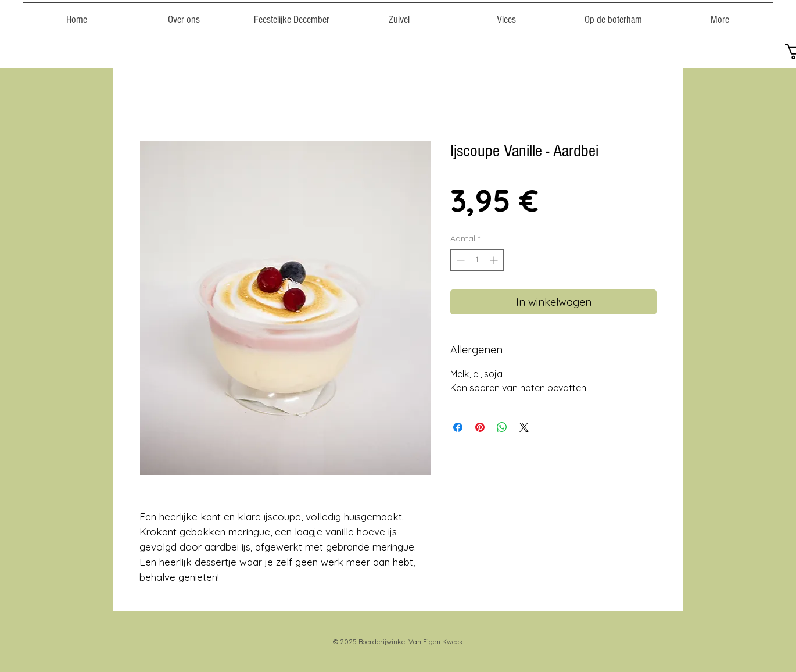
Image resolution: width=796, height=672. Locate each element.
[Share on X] (524, 427)
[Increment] (495, 260)
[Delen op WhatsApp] (502, 427)
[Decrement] (459, 260)
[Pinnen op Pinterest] (480, 427)
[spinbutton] (477, 260)
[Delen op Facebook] (458, 427)
